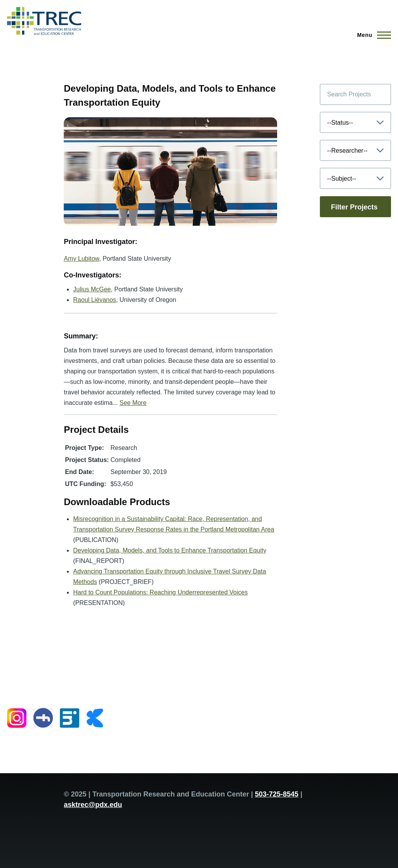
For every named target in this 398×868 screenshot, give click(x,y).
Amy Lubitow (81, 259)
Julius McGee (92, 289)
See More (133, 403)
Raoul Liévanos (94, 300)
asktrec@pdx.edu (93, 805)
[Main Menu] (372, 35)
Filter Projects (354, 207)
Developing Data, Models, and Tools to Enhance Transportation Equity (170, 550)
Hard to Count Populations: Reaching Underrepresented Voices (160, 592)
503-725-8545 (277, 794)
